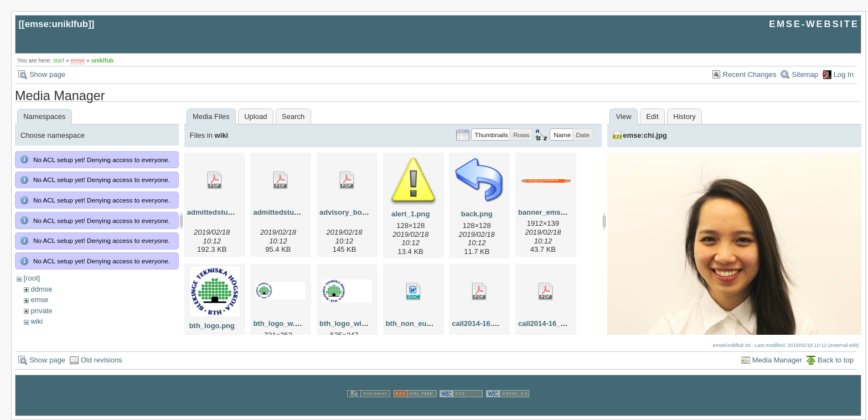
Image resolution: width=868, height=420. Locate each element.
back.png (477, 214)
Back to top (836, 360)
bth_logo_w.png (280, 323)
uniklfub (102, 61)
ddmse (41, 289)
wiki (37, 321)
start (59, 61)
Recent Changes (750, 74)
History (684, 116)
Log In (844, 74)
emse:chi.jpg (645, 135)
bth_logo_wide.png (352, 323)
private (41, 311)
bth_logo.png (212, 326)
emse (78, 61)
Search (293, 116)
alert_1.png (410, 214)
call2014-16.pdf (477, 323)
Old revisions (102, 360)
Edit (652, 116)
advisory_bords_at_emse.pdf (369, 212)
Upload (255, 116)
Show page (47, 74)
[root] (32, 278)
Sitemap (805, 74)
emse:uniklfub (57, 24)
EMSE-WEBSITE (814, 24)
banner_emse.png (549, 212)
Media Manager (777, 360)
